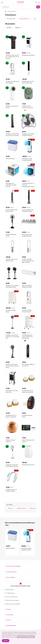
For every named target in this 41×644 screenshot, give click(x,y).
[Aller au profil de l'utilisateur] (36, 2)
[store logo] (21, 2)
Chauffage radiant (21, 508)
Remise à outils (33, 508)
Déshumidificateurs (24, 19)
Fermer (6, 641)
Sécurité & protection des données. (26, 637)
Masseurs (10, 508)
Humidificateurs (11, 19)
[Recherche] (38, 7)
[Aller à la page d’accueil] (6, 11)
